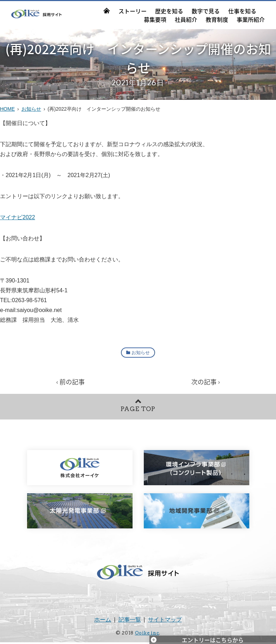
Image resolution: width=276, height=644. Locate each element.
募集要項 (155, 19)
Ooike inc (147, 635)
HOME (7, 109)
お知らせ (31, 109)
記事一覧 (130, 622)
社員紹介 (186, 19)
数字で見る (206, 11)
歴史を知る (169, 11)
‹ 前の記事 (70, 382)
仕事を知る (242, 11)
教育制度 (217, 19)
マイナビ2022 (18, 217)
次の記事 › (206, 382)
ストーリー (133, 11)
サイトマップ (165, 622)
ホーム (103, 622)
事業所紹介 (251, 19)
